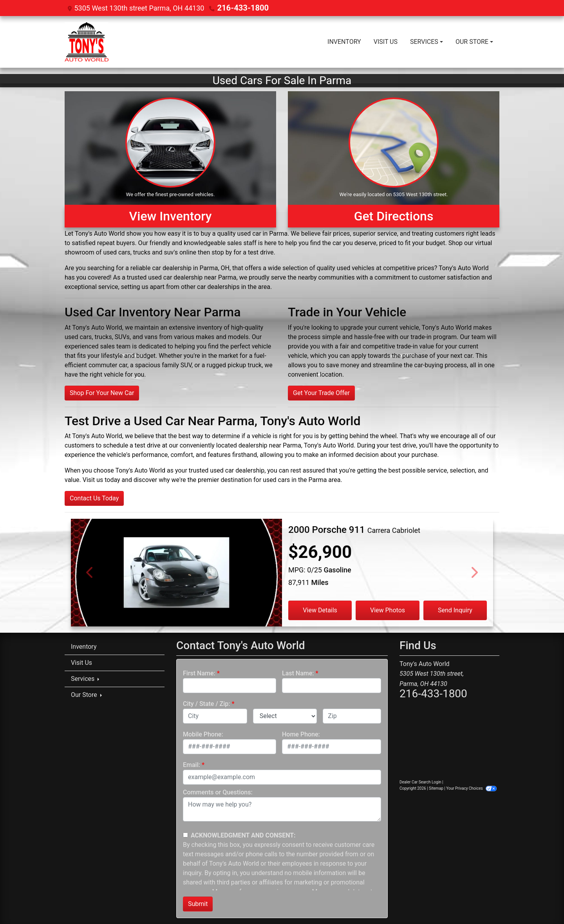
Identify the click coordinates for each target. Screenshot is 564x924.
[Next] (474, 572)
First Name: (199, 673)
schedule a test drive (132, 445)
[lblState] (285, 716)
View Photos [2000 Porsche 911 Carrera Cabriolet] (388, 610)
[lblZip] (352, 716)
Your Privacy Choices (471, 788)
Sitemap (436, 788)
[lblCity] (215, 716)
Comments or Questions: (218, 792)
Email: (192, 764)
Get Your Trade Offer (321, 393)
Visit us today (101, 479)
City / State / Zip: (207, 703)
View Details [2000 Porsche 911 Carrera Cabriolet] (320, 610)
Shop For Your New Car (102, 393)
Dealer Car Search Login (420, 782)
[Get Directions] (394, 159)
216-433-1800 (240, 8)
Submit (198, 903)
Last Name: (298, 673)
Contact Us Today (94, 498)
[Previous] (90, 572)
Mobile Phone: (203, 734)
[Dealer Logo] (87, 42)
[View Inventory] (170, 159)
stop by (222, 252)
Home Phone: (301, 734)
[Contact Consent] (185, 835)
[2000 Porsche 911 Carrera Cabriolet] (176, 585)
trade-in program (434, 337)
